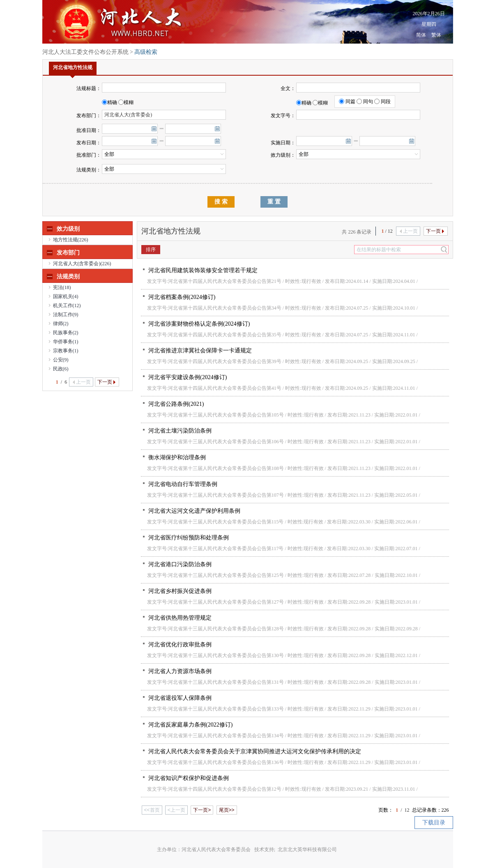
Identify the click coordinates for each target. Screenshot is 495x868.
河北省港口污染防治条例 (180, 564)
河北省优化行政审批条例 (180, 645)
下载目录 (434, 823)
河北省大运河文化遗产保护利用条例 (194, 511)
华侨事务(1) (66, 342)
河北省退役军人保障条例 (180, 698)
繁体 (436, 35)
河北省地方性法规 (73, 70)
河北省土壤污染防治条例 (180, 431)
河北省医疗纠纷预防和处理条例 (188, 538)
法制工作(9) (66, 315)
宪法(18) (62, 287)
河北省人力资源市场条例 (180, 671)
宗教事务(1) (66, 351)
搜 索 (221, 202)
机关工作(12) (67, 306)
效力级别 (68, 229)
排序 (151, 250)
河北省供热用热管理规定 (180, 618)
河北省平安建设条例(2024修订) (187, 377)
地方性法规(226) (71, 240)
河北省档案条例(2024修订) (181, 297)
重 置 (274, 202)
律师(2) (61, 324)
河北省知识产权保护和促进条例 (188, 778)
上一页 (82, 382)
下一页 (106, 382)
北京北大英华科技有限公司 (307, 849)
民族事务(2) (66, 333)
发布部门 (68, 253)
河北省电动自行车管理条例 (182, 484)
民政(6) (61, 369)
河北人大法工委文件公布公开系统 (85, 52)
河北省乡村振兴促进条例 (180, 591)
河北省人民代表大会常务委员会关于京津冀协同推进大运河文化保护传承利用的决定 (254, 751)
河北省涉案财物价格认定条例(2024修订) (199, 324)
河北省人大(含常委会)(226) (82, 264)
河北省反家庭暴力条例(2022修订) (190, 725)
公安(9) (61, 360)
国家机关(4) (66, 296)
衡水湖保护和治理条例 (177, 457)
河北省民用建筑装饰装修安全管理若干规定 (203, 270)
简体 (421, 35)
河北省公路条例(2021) (176, 404)
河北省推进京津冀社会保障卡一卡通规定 (200, 351)
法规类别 (68, 277)
